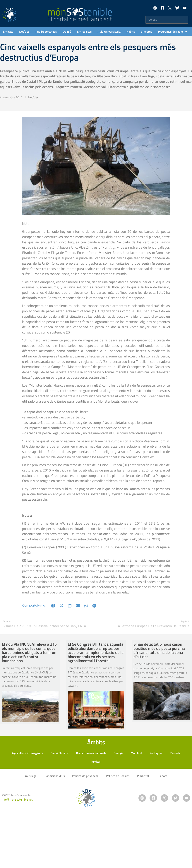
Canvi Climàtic (60, 753)
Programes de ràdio (173, 32)
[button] (53, 606)
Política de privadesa (85, 776)
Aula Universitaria (109, 32)
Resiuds (175, 753)
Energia (119, 753)
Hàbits (131, 32)
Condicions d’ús (55, 776)
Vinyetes (146, 32)
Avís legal (31, 776)
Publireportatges (46, 32)
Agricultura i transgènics (28, 753)
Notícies (24, 32)
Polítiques (156, 753)
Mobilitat (137, 753)
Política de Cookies (118, 776)
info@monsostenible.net (17, 799)
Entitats (8, 32)
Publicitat (143, 776)
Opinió (67, 32)
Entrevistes (84, 32)
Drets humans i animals (91, 753)
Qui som (162, 776)
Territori (96, 762)
